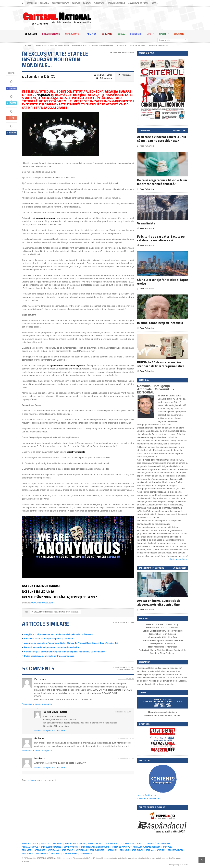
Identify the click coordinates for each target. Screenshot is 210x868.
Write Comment (125, 670)
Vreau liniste (146, 223)
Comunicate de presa (138, 3)
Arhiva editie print (116, 3)
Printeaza (124, 75)
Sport (164, 34)
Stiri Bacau (54, 850)
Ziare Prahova (71, 847)
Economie (136, 34)
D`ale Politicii (95, 844)
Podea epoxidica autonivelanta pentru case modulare (49, 656)
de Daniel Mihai (103, 75)
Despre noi (32, 3)
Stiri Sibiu (56, 853)
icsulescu (40, 758)
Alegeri (45, 844)
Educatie (179, 34)
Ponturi (87, 3)
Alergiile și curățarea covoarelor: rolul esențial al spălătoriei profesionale (59, 634)
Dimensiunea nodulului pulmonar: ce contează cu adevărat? (53, 647)
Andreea (39, 738)
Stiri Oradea (42, 853)
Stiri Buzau (81, 850)
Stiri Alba (168, 847)
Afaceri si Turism (30, 844)
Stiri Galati (138, 850)
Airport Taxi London (147, 795)
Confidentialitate (60, 3)
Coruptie (107, 34)
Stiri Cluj (112, 850)
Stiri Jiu (161, 850)
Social (121, 34)
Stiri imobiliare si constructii (95, 847)
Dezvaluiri (31, 34)
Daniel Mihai (51, 712)
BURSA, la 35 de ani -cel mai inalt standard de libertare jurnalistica (161, 364)
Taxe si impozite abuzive (132, 844)
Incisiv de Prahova (121, 847)
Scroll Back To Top (123, 623)
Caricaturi (57, 844)
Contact (76, 3)
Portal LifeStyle (30, 847)
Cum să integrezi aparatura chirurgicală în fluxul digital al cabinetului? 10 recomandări (65, 652)
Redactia (44, 3)
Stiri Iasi (150, 850)
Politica (91, 34)
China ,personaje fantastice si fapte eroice (162, 281)
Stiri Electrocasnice (51, 847)
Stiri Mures (27, 853)
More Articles (180, 130)
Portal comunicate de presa (147, 847)
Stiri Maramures (175, 850)
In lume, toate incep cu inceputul (160, 323)
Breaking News (51, 34)
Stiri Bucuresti (97, 850)
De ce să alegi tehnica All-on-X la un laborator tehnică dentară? (162, 182)
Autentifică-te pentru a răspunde (37, 704)
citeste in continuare (179, 559)
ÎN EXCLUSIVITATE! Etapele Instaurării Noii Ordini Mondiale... (56, 612)
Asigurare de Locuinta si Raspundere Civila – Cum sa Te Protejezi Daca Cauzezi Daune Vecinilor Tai (71, 643)
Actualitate (73, 34)
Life (150, 34)
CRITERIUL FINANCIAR (149, 798)
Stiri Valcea (86, 853)
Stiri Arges (40, 850)
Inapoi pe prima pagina (122, 53)
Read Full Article (146, 146)
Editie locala (111, 844)
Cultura (150, 844)
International (164, 844)
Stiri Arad (27, 850)
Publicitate (99, 3)
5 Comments (104, 78)
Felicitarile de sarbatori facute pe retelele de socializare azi (161, 238)
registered (32, 780)
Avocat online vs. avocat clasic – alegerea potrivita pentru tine (160, 602)
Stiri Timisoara (70, 853)
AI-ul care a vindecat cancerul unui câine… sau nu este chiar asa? (162, 139)
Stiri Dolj (124, 850)
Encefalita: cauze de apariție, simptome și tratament (49, 639)
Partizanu (40, 679)
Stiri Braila (68, 850)
